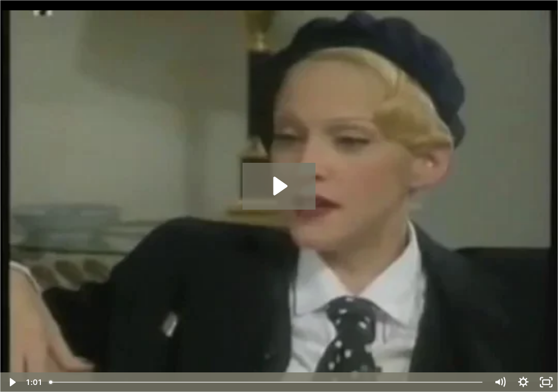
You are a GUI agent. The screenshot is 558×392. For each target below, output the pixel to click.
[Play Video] (12, 382)
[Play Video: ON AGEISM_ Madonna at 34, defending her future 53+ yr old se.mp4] (279, 186)
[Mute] (500, 382)
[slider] (267, 382)
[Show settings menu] (523, 382)
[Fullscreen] (546, 382)
